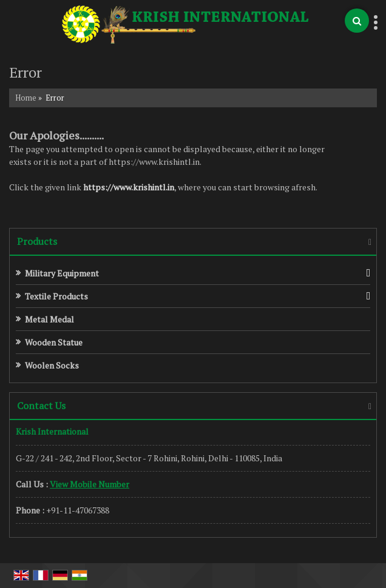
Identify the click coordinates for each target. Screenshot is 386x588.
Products (37, 241)
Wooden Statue (54, 342)
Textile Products (56, 296)
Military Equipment (62, 273)
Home (26, 98)
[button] (90, 484)
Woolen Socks (52, 365)
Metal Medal (49, 319)
